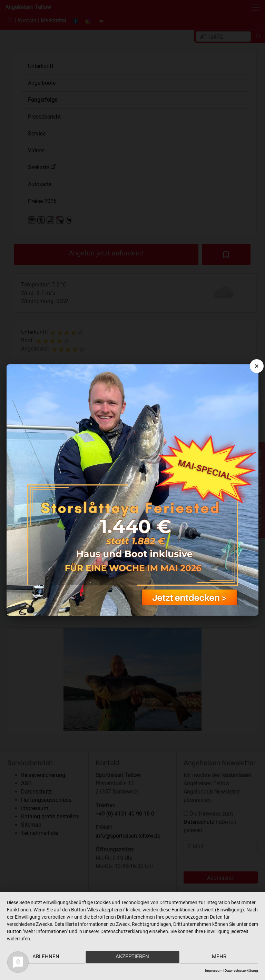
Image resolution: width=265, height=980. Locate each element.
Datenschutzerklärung (241, 971)
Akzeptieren (133, 958)
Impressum (214, 971)
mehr (221, 958)
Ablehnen (44, 958)
